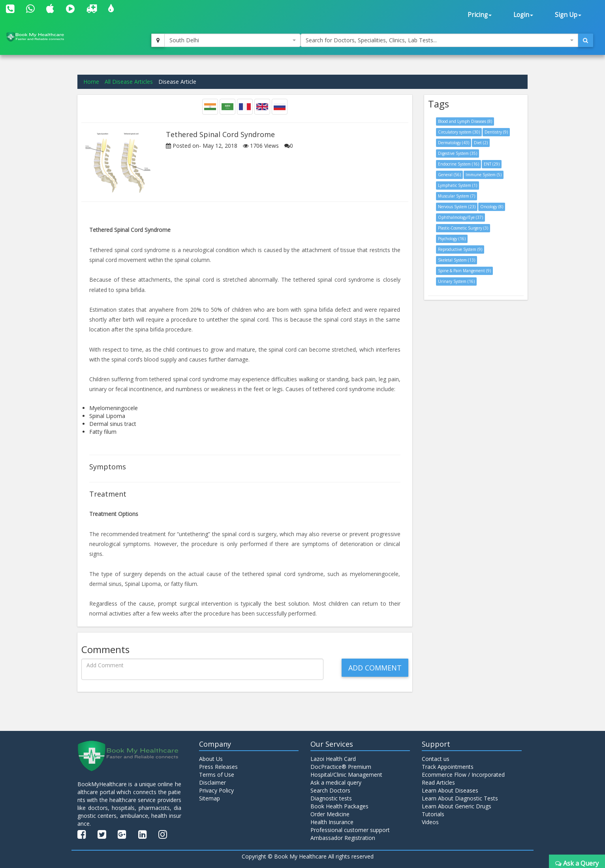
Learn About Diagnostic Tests (460, 798)
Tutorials (433, 814)
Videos (430, 822)
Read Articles (438, 782)
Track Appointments (448, 767)
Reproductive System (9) (460, 249)
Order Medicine (330, 814)
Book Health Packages (339, 806)
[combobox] (232, 40)
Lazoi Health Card (333, 759)
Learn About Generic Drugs (457, 806)
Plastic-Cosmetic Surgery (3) (463, 228)
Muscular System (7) (457, 196)
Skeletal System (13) (457, 260)
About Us (211, 759)
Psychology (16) (452, 239)
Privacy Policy (216, 790)
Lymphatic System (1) (458, 185)
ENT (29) (492, 164)
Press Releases (218, 767)
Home (91, 82)
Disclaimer (212, 782)
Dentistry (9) (496, 132)
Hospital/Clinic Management (346, 775)
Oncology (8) (492, 207)
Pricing (480, 15)
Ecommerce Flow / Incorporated (463, 775)
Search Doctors (330, 790)
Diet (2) (481, 143)
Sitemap (209, 798)
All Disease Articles (129, 82)
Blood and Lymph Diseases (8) (465, 121)
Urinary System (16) (456, 281)
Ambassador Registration (343, 838)
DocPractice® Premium (341, 767)
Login (523, 15)
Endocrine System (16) (458, 164)
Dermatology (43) (454, 143)
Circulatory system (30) (459, 132)
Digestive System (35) (458, 153)
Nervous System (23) (457, 207)
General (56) (449, 175)
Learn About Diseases (450, 790)
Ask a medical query (336, 782)
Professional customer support (350, 830)
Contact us (436, 759)
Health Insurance (332, 822)
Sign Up (568, 15)
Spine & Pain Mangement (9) (464, 271)
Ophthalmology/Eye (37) (460, 217)
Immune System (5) (484, 175)
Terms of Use (217, 775)
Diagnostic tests (331, 798)
